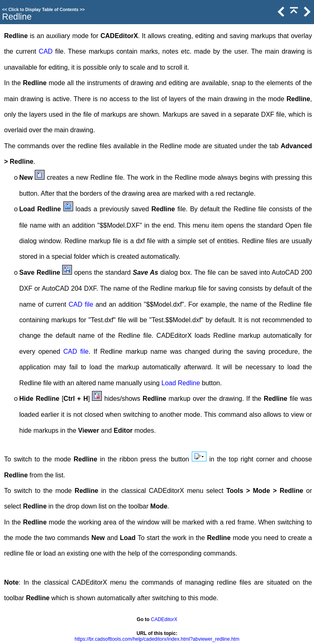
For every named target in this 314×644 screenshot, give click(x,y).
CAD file (81, 304)
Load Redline (181, 383)
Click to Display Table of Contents (43, 9)
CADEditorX (164, 619)
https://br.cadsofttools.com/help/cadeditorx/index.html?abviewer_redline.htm (157, 639)
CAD (46, 51)
